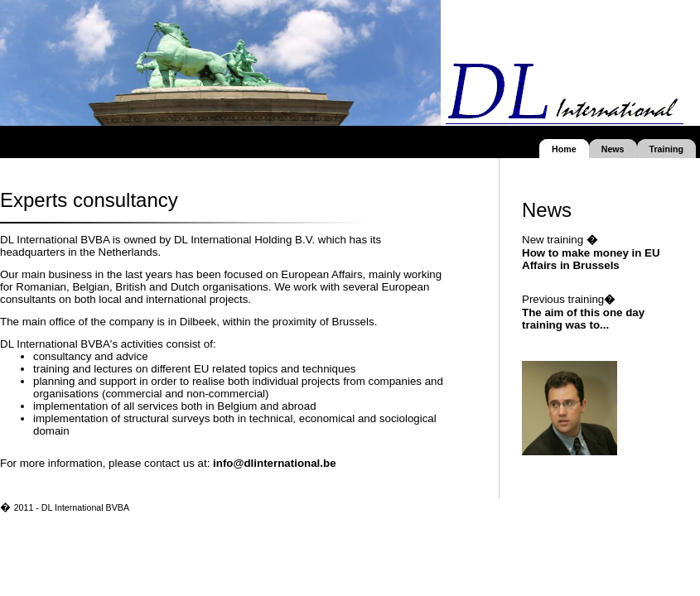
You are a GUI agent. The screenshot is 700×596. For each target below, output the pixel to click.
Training (666, 149)
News (613, 149)
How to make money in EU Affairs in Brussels (591, 259)
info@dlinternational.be (275, 463)
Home (564, 149)
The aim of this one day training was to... (583, 319)
